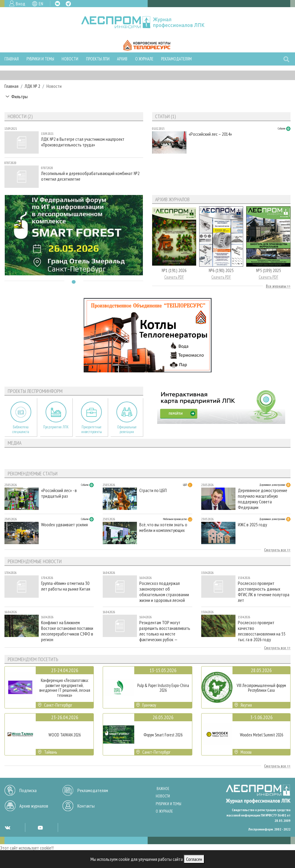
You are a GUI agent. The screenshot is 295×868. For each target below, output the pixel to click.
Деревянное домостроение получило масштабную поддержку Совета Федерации (263, 499)
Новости (70, 59)
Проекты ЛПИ (98, 59)
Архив (122, 59)
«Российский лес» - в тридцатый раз (59, 493)
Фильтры (19, 96)
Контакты (86, 806)
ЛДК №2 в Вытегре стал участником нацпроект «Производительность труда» (83, 142)
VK (57, 4)
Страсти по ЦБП (153, 490)
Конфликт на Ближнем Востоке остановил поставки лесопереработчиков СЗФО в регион (67, 631)
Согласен (194, 859)
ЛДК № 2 (32, 86)
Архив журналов (34, 806)
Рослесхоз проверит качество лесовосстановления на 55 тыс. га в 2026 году (262, 631)
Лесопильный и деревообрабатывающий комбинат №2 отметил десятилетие (90, 176)
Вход (21, 4)
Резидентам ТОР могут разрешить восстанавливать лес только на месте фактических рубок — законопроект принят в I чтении (165, 631)
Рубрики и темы (40, 59)
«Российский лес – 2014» (210, 134)
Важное (163, 789)
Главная (12, 59)
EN (41, 4)
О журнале (144, 59)
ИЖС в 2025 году (252, 525)
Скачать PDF (174, 277)
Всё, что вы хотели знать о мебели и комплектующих (163, 527)
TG (68, 4)
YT (40, 828)
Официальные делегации (127, 429)
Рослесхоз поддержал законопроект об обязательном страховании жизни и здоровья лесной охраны (164, 592)
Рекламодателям (176, 59)
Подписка (28, 790)
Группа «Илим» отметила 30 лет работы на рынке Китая (66, 586)
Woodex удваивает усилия (64, 525)
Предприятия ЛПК (56, 427)
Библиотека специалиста (21, 429)
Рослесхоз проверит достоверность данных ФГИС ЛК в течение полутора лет (264, 592)
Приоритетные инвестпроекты (92, 429)
